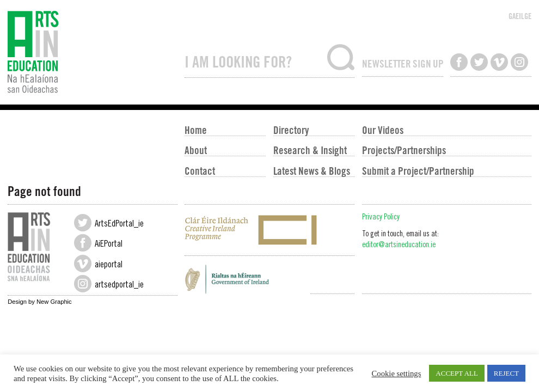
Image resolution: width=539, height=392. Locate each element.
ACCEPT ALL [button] (457, 373)
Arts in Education (92, 52)
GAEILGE (520, 16)
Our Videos (383, 130)
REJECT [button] (506, 373)
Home (196, 130)
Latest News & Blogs (312, 170)
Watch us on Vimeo (499, 62)
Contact (200, 170)
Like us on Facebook (459, 62)
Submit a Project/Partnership (418, 170)
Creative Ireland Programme (269, 230)
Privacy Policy (381, 218)
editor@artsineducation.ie (399, 246)
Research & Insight (310, 150)
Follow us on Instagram (519, 62)
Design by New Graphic (40, 302)
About (196, 150)
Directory (291, 130)
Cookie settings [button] (397, 373)
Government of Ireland (269, 282)
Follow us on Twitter (479, 62)
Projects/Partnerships (404, 150)
